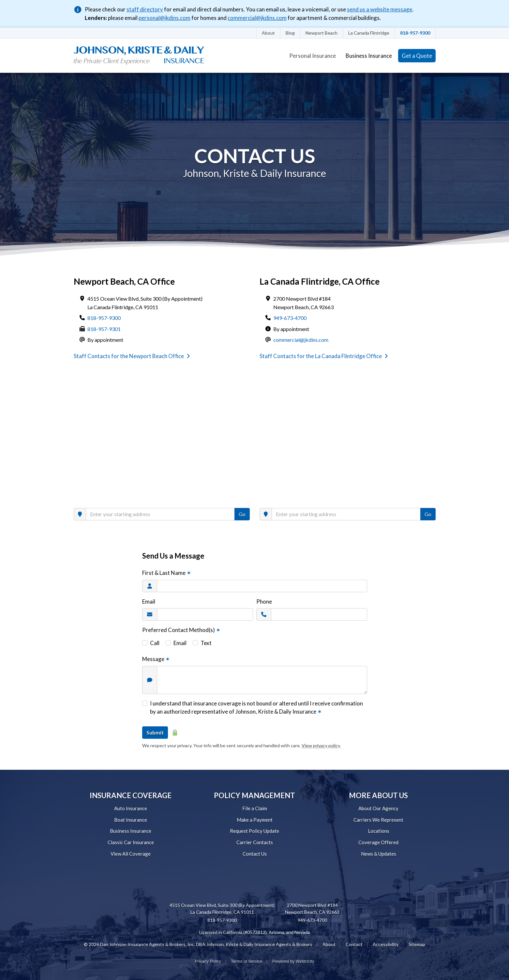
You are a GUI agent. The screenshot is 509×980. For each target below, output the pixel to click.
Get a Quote (417, 56)
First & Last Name (167, 573)
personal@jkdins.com (165, 18)
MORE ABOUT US (378, 795)
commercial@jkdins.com (257, 18)
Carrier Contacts (255, 842)
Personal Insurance (313, 56)
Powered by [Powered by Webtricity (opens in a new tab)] (293, 961)
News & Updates (379, 854)
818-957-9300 (415, 33)
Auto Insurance (131, 808)
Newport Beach (322, 33)
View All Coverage (131, 854)
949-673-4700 (290, 318)
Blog (290, 33)
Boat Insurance (131, 820)
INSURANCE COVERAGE (131, 795)
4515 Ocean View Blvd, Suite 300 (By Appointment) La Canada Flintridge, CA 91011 (222, 909)
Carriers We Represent (378, 820)
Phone (264, 601)
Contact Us (255, 854)
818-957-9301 (104, 329)
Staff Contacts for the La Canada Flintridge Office (324, 356)
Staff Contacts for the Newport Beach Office (132, 356)
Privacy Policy (208, 961)
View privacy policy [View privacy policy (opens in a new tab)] (321, 745)
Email (149, 601)
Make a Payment (255, 820)
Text (206, 643)
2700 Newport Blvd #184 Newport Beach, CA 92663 (312, 909)
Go (242, 514)
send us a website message (380, 9)
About (268, 33)
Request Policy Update (254, 831)
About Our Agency (378, 808)
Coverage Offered (378, 842)
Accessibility (386, 944)
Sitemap (417, 944)
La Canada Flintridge (369, 33)
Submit (155, 732)
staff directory (145, 9)
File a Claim (255, 808)
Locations (379, 831)
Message (156, 659)
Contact (354, 944)
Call (155, 643)
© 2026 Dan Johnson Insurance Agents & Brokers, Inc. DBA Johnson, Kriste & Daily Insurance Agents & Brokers (198, 944)
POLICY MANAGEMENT (254, 795)
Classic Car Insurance (131, 842)
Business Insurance (369, 56)
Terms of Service (247, 961)
